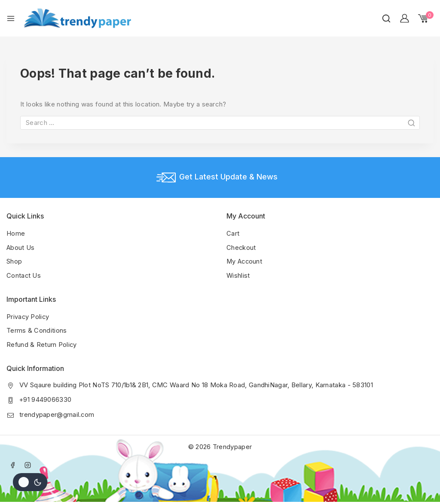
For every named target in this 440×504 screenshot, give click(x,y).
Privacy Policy (28, 316)
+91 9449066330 (46, 398)
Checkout (241, 247)
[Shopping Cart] (426, 18)
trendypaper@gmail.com (57, 413)
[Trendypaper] (77, 18)
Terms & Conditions (37, 329)
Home (16, 233)
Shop (14, 261)
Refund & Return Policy (42, 343)
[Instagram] (28, 463)
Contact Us (24, 275)
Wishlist (238, 275)
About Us (21, 247)
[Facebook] (13, 463)
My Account (245, 261)
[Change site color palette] (30, 482)
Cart (233, 233)
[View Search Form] (386, 18)
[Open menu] (11, 18)
